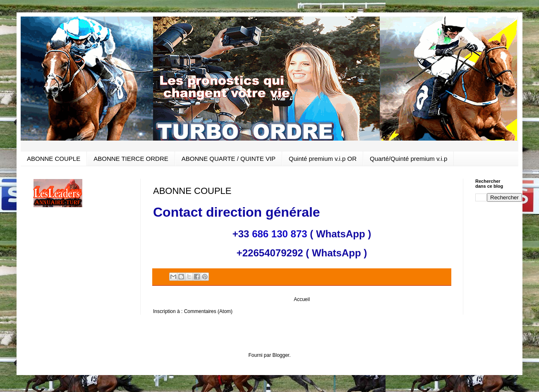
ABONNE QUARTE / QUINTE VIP (229, 159)
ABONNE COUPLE (54, 159)
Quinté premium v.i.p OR (323, 159)
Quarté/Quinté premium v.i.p (408, 159)
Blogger (281, 355)
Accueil (302, 299)
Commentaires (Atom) (208, 311)
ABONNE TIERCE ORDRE (131, 159)
